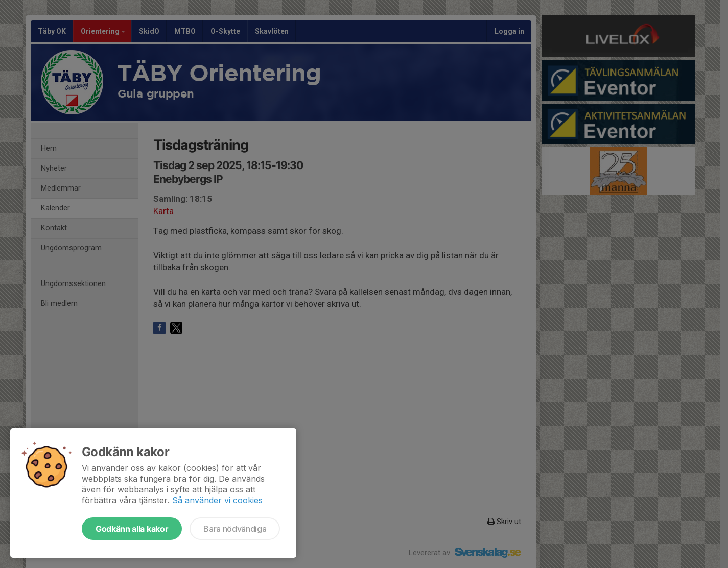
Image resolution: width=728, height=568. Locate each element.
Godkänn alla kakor (132, 529)
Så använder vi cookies (217, 500)
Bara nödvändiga (235, 529)
